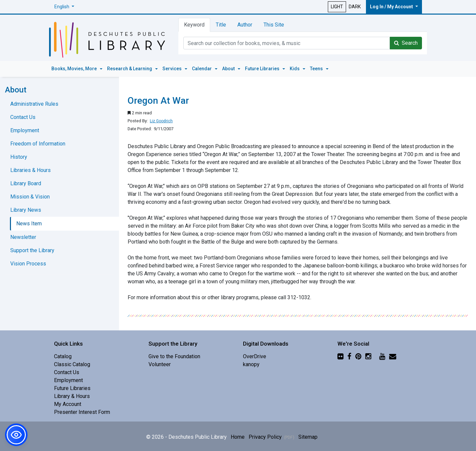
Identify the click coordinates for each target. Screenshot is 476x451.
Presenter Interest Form (82, 412)
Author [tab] (245, 25)
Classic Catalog (72, 364)
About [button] (229, 69)
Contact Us (23, 117)
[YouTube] (382, 356)
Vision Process (28, 264)
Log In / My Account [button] (392, 7)
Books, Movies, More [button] (75, 69)
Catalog (63, 356)
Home (238, 437)
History (19, 157)
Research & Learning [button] (130, 69)
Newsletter (23, 237)
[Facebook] (349, 356)
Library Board (26, 183)
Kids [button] (295, 69)
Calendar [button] (202, 69)
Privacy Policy (271, 437)
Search (406, 43)
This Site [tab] (274, 25)
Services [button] (173, 69)
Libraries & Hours (30, 170)
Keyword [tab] (194, 25)
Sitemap (308, 437)
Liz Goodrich (161, 121)
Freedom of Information (38, 144)
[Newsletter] (393, 356)
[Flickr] (340, 356)
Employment (25, 130)
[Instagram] (368, 356)
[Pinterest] (358, 356)
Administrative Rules (34, 104)
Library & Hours (72, 396)
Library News (26, 210)
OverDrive (255, 356)
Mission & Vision (30, 197)
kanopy (251, 364)
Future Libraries (72, 388)
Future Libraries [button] (263, 69)
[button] (64, 7)
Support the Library (32, 250)
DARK (355, 7)
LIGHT (337, 7)
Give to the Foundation (174, 356)
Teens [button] (317, 69)
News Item (29, 224)
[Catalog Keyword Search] (287, 43)
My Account (68, 404)
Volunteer (160, 364)
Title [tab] (221, 25)
